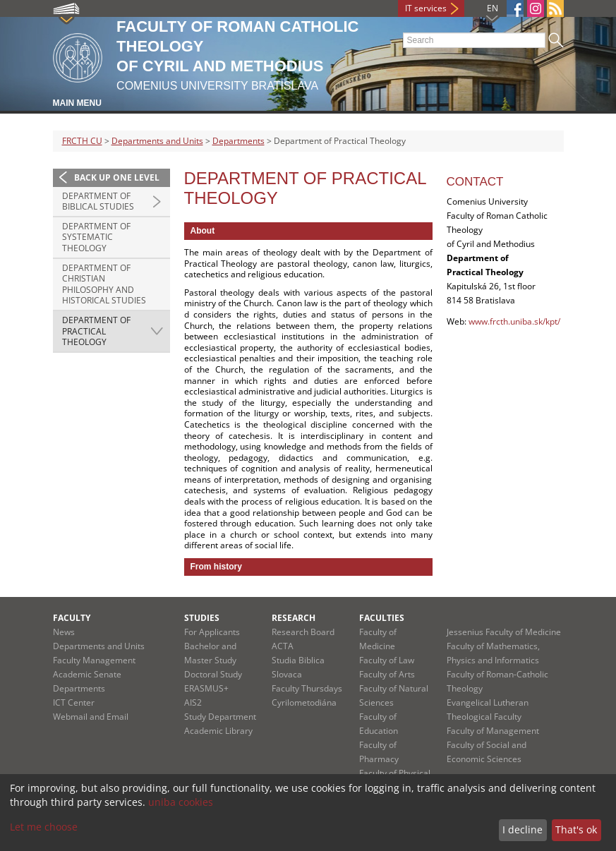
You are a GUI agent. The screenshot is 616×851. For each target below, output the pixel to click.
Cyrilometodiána (304, 702)
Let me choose (44, 827)
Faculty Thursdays (307, 688)
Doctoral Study (213, 674)
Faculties (382, 618)
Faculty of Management (493, 731)
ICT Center (74, 702)
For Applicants (212, 632)
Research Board (303, 632)
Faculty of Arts (387, 674)
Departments (238, 141)
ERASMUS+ (206, 688)
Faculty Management (94, 660)
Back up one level (117, 177)
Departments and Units (157, 141)
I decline (523, 829)
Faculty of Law (387, 660)
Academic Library (218, 731)
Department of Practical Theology (96, 331)
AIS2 (193, 702)
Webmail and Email (91, 717)
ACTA (283, 646)
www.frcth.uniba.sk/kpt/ (514, 321)
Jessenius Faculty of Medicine (504, 632)
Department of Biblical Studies (98, 201)
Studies (202, 618)
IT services (426, 8)
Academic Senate (87, 674)
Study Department (220, 717)
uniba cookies (181, 802)
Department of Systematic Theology (96, 237)
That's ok (576, 829)
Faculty (72, 618)
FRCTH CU (82, 141)
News (64, 632)
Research (294, 618)
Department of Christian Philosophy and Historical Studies (104, 284)
